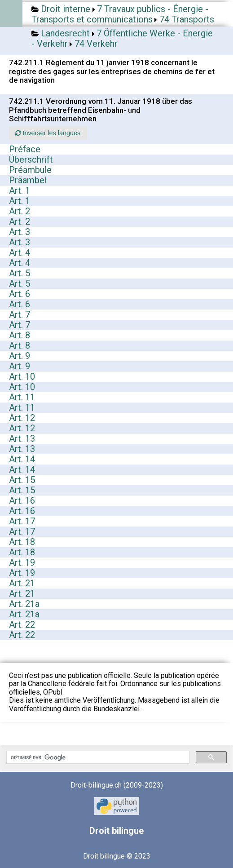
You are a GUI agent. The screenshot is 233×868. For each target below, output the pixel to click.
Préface (25, 149)
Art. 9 (20, 356)
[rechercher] (97, 757)
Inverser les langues (48, 133)
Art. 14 (22, 459)
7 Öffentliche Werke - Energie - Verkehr (122, 38)
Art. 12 (22, 418)
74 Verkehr (96, 44)
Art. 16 (22, 500)
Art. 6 (20, 294)
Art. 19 (22, 562)
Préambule (30, 170)
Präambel (28, 180)
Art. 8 (20, 335)
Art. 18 (22, 542)
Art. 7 (20, 314)
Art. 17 (22, 521)
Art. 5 (20, 273)
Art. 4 (20, 252)
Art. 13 (22, 438)
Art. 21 (22, 583)
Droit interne (66, 9)
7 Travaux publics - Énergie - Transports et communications (120, 14)
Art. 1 (20, 190)
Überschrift (31, 159)
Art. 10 (22, 376)
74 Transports (187, 19)
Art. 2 (20, 211)
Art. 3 (20, 232)
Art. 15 (22, 480)
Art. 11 (22, 397)
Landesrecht (65, 33)
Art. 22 (22, 624)
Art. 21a (24, 604)
